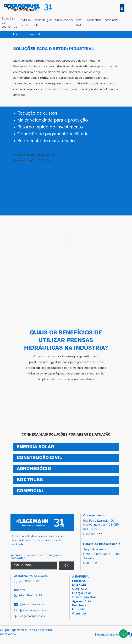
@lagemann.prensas (30, 611)
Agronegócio (64, 21)
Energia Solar (82, 593)
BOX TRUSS (30, 480)
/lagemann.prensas (30, 616)
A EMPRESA (80, 577)
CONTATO (80, 589)
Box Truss (79, 605)
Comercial (112, 21)
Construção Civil (84, 597)
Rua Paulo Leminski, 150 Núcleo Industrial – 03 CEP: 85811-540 (101, 525)
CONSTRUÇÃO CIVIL (39, 458)
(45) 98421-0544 (28, 595)
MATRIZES (79, 585)
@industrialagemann (30, 605)
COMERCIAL (30, 491)
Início (17, 34)
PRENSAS (79, 581)
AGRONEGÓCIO (34, 469)
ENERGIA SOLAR (35, 447)
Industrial (94, 21)
